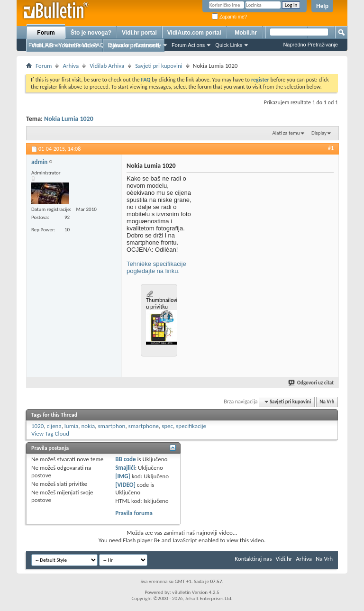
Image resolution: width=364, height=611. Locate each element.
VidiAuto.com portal (194, 33)
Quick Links (229, 45)
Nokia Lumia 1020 (69, 119)
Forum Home (44, 45)
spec (167, 426)
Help (322, 6)
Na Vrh (327, 402)
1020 (37, 426)
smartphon (111, 426)
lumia (71, 426)
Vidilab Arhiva (107, 66)
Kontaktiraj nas (253, 559)
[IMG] (123, 476)
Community (148, 45)
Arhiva (71, 66)
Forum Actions (188, 45)
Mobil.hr (246, 33)
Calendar (119, 45)
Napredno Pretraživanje (310, 45)
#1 (331, 148)
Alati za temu (286, 133)
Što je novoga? (91, 33)
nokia (88, 426)
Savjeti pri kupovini (159, 66)
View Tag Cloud (50, 433)
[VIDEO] (125, 485)
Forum (46, 33)
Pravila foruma (134, 513)
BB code (125, 459)
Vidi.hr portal (139, 33)
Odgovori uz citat (311, 383)
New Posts (76, 45)
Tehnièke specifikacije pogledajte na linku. (156, 267)
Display (319, 133)
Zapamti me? (229, 17)
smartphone (144, 426)
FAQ (99, 45)
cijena (54, 426)
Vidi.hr (284, 559)
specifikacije (191, 426)
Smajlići (125, 468)
